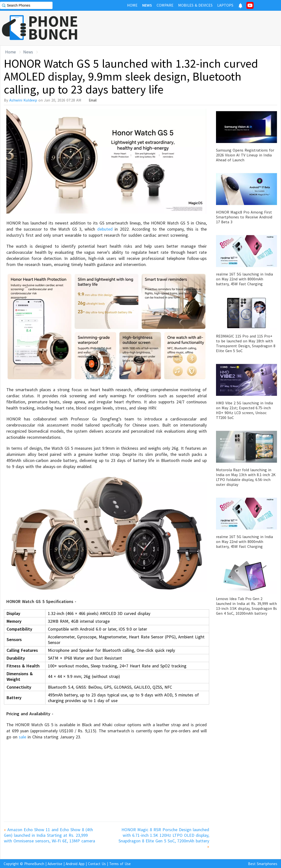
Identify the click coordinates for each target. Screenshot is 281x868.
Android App (75, 864)
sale (22, 737)
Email (93, 100)
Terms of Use (120, 864)
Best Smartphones (263, 864)
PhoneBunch (34, 864)
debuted (104, 229)
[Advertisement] (192, 28)
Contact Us (97, 864)
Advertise (55, 864)
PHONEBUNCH (53, 28)
